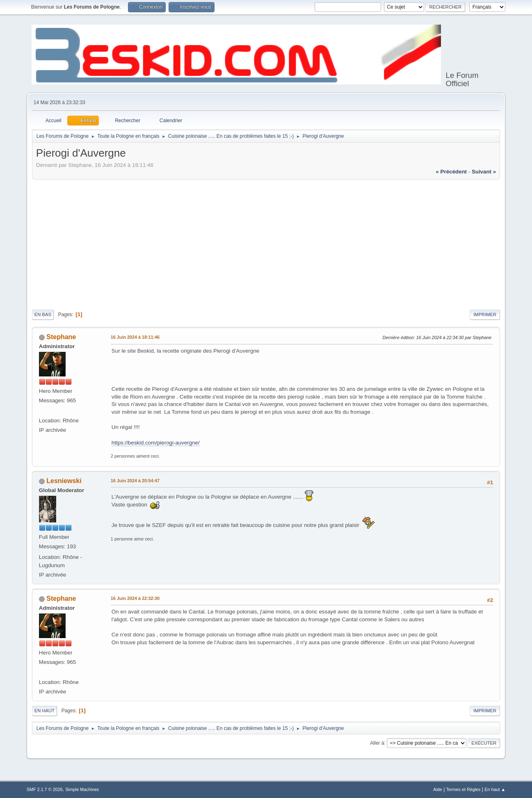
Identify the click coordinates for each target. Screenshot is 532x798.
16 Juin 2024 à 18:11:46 (135, 337)
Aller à (377, 743)
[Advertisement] (266, 243)
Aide (438, 789)
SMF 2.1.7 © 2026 (45, 789)
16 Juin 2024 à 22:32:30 (135, 598)
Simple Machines (82, 789)
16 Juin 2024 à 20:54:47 (135, 481)
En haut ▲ (495, 789)
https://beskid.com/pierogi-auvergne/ (156, 443)
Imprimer (485, 315)
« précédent (451, 172)
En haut (45, 711)
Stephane (61, 337)
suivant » (484, 172)
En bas (43, 315)
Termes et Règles (464, 789)
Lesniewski (64, 481)
